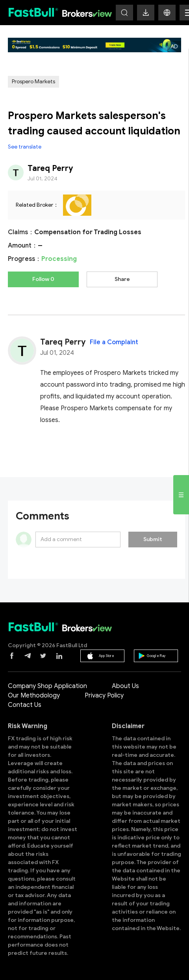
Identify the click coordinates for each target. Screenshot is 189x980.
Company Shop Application (47, 686)
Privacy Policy (104, 696)
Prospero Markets (33, 82)
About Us (125, 686)
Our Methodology (34, 696)
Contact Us (25, 705)
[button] (167, 13)
